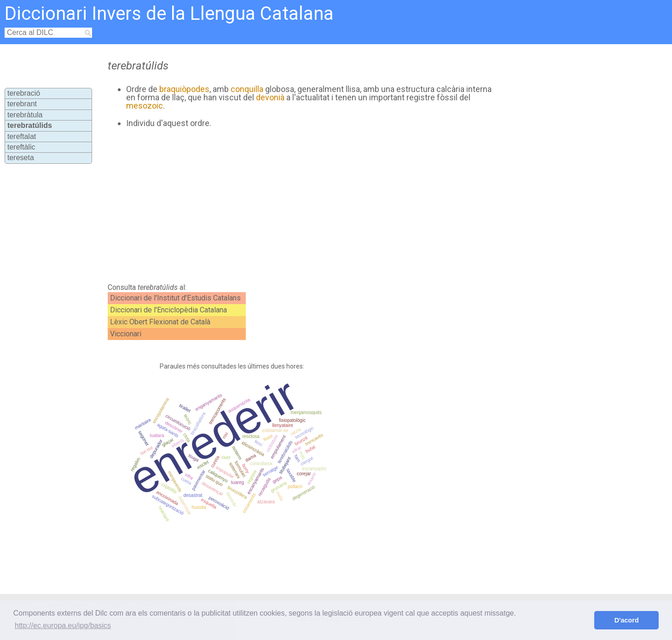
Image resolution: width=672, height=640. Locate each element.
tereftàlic (21, 147)
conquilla (247, 89)
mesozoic (145, 106)
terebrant (22, 104)
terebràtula (25, 115)
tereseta (21, 158)
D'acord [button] (627, 620)
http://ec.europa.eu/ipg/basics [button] (63, 626)
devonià (270, 97)
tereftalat (22, 136)
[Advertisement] (298, 206)
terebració (24, 93)
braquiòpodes (184, 89)
